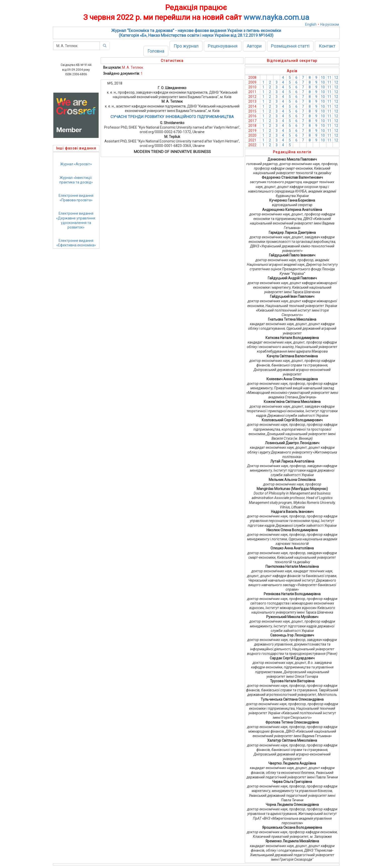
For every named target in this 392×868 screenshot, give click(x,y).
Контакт (327, 46)
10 (323, 78)
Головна (156, 51)
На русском (330, 24)
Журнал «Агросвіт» (76, 164)
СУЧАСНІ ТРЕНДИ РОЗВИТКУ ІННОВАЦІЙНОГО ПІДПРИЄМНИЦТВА (172, 117)
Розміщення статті (290, 46)
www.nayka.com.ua (276, 17)
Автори (254, 46)
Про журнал (186, 46)
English (311, 24)
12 (336, 78)
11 (329, 78)
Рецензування (223, 46)
